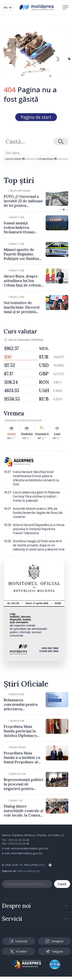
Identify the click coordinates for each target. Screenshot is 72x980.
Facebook (18, 941)
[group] (36, 198)
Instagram (55, 941)
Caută (62, 884)
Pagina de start (36, 117)
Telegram (55, 951)
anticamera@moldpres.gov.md (29, 848)
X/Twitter (19, 951)
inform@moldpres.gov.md (27, 853)
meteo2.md (35, 420)
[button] (61, 210)
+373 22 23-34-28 (18, 840)
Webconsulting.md (28, 871)
